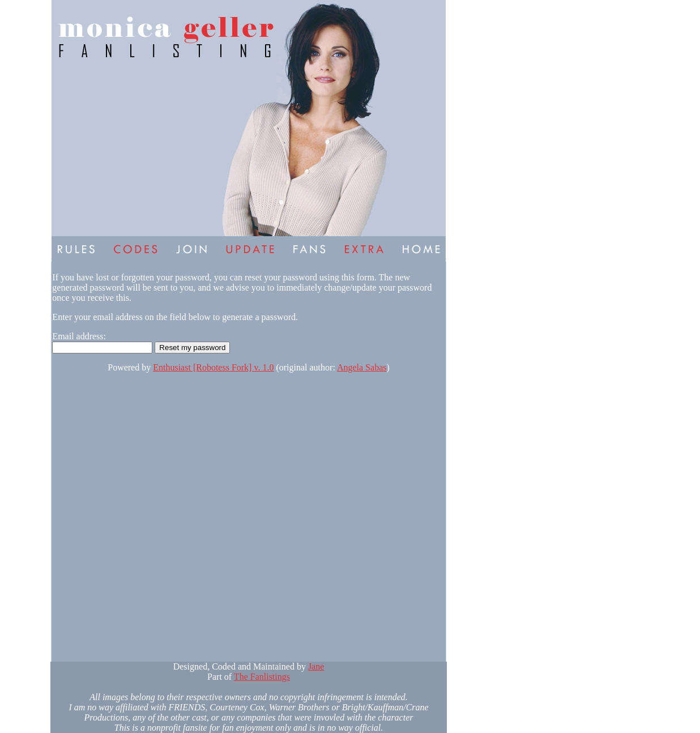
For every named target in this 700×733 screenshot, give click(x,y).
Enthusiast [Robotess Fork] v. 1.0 (213, 367)
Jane (316, 666)
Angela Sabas (362, 367)
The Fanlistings (262, 677)
